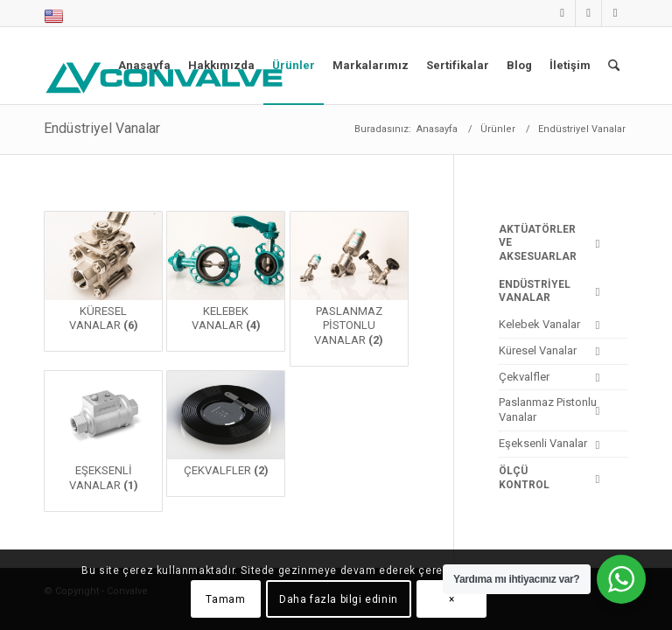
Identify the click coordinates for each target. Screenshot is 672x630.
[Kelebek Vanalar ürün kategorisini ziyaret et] (226, 282)
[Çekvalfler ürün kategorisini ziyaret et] (226, 434)
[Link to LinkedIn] (562, 13)
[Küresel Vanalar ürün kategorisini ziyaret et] (103, 282)
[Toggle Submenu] (598, 244)
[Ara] (614, 66)
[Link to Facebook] (615, 13)
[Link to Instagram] (588, 13)
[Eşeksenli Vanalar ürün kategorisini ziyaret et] (103, 441)
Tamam (225, 599)
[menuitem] (54, 17)
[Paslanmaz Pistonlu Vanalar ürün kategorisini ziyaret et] (349, 289)
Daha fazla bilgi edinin (339, 599)
